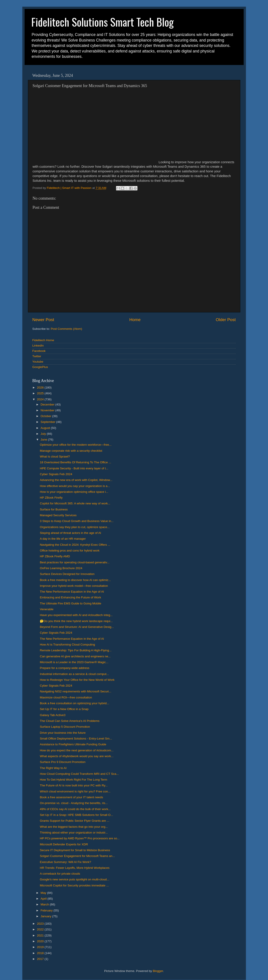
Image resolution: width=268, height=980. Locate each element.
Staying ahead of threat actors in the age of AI (70, 533)
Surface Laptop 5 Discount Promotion (65, 727)
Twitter (37, 356)
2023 (41, 924)
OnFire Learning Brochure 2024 (61, 568)
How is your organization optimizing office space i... (74, 492)
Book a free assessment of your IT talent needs (71, 797)
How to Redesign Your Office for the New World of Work (77, 680)
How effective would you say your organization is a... (75, 486)
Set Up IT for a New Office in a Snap (64, 709)
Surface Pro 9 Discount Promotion (63, 762)
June (44, 440)
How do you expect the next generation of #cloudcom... (77, 750)
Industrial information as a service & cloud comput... (74, 674)
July (44, 434)
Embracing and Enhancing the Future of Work (70, 597)
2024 (41, 399)
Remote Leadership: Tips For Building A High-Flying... (76, 650)
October (46, 416)
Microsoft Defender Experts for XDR (64, 844)
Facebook (39, 351)
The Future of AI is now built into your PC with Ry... (74, 785)
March (45, 904)
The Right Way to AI (53, 768)
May (44, 893)
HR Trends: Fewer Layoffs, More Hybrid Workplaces (75, 868)
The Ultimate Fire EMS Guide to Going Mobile (71, 603)
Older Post (226, 320)
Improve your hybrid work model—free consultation (74, 586)
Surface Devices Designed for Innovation (67, 574)
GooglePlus (40, 367)
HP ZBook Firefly (51, 498)
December (48, 404)
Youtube (38, 362)
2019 (41, 947)
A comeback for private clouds (60, 874)
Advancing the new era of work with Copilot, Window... (76, 480)
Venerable (47, 609)
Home (135, 320)
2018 (41, 953)
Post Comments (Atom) (66, 329)
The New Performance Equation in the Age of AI (72, 592)
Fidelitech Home (43, 340)
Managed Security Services (58, 515)
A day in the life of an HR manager (63, 539)
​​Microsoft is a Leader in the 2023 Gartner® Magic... (74, 662)
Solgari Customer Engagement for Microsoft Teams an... (77, 856)
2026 (41, 388)
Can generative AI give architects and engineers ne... (75, 656)
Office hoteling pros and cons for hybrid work (70, 551)
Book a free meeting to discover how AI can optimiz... (75, 580)
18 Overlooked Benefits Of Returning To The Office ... (75, 462)
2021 (41, 935)
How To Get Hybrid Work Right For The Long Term (73, 780)
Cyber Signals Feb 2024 (56, 474)
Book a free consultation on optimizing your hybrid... (74, 703)
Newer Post (43, 320)
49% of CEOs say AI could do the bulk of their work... (75, 809)
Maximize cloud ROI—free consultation (66, 697)
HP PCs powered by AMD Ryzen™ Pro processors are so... (80, 838)
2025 (41, 393)
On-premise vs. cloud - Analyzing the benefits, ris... (74, 803)
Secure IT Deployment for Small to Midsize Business (75, 850)
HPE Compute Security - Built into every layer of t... (74, 468)
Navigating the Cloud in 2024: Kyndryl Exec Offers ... (75, 545)
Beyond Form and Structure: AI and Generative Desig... (77, 627)
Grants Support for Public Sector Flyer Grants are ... (75, 821)
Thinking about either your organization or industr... (74, 833)
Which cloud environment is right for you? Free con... (75, 791)
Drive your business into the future (63, 733)
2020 (41, 941)
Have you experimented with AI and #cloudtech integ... (76, 615)
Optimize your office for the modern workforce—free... (76, 445)
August (46, 428)
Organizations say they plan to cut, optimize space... (75, 527)
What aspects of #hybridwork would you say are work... (77, 756)
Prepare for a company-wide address (64, 668)
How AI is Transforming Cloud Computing (67, 645)
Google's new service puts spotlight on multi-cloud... (74, 879)
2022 (41, 929)
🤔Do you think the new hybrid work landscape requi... (76, 621)
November (48, 410)
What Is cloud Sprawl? (55, 457)
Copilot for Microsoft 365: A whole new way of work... (75, 503)
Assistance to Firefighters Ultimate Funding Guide (73, 744)
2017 (41, 959)
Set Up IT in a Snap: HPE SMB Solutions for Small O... (76, 815)
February (47, 910)
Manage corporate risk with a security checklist (71, 451)
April (44, 899)
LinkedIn (38, 346)
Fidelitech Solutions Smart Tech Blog (102, 22)
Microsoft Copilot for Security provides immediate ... (74, 885)
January (46, 916)
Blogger (158, 971)
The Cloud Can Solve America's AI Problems (70, 721)
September (49, 422)
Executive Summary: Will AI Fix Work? (65, 862)
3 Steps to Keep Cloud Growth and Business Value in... (77, 521)
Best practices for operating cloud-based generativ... (75, 562)
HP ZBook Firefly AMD (55, 556)
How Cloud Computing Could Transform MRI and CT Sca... (79, 774)
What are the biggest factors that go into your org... (74, 827)
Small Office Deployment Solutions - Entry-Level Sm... (76, 739)
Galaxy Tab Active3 (53, 715)
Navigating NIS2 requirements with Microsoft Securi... (76, 691)
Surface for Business (54, 509)
